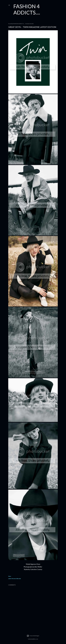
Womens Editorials (16, 579)
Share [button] (10, 576)
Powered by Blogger (33, 636)
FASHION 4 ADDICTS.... (27, 9)
